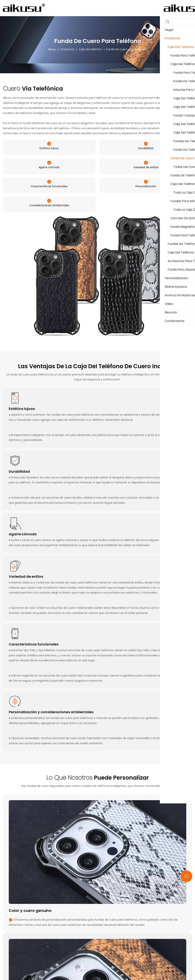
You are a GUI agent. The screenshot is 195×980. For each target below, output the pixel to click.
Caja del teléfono (90, 49)
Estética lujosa (49, 154)
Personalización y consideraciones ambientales (51, 733)
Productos (68, 49)
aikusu (52, 49)
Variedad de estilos (146, 178)
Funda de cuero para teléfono (126, 49)
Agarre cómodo (49, 178)
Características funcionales (49, 202)
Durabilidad (146, 154)
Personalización (146, 202)
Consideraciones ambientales (49, 226)
